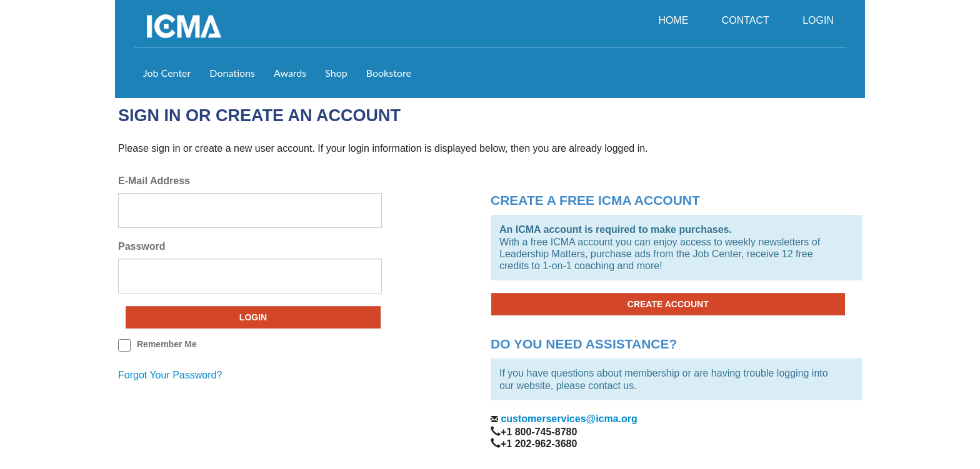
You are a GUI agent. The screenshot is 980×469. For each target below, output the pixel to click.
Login (253, 317)
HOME (673, 20)
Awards (290, 73)
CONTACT (746, 20)
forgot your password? (170, 375)
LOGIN (818, 20)
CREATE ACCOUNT (668, 304)
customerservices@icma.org (568, 419)
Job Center (167, 73)
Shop (336, 73)
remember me (167, 344)
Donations (232, 73)
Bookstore (389, 73)
